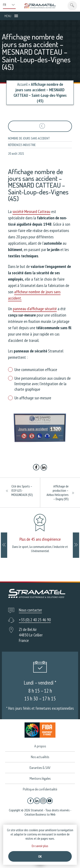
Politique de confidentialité (40, 789)
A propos (40, 746)
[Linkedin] (37, 801)
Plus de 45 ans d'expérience (40, 539)
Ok (40, 856)
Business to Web (46, 814)
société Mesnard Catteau (31, 212)
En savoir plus (40, 846)
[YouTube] (50, 801)
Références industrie (22, 145)
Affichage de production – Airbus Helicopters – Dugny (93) (58, 493)
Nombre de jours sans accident (29, 138)
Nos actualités (40, 757)
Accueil (22, 84)
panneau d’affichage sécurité (35, 309)
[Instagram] (43, 801)
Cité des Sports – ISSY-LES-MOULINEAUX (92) (22, 490)
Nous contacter (30, 610)
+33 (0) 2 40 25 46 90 (35, 620)
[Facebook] (30, 801)
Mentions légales (40, 778)
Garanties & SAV (40, 768)
